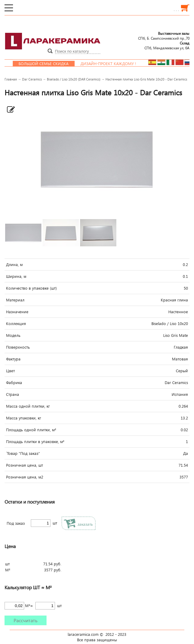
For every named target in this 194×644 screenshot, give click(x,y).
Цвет (10, 371)
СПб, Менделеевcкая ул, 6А (167, 45)
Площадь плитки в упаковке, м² (35, 442)
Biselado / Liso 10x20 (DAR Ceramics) (74, 79)
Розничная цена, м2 (25, 477)
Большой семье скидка (50, 64)
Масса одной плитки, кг (28, 406)
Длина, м (14, 264)
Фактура (13, 359)
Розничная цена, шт (24, 465)
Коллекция (16, 324)
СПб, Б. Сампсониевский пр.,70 (164, 36)
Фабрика (14, 383)
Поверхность (18, 347)
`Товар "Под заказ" (23, 453)
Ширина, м (16, 276)
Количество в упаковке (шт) (31, 288)
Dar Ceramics (32, 79)
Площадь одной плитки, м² (31, 430)
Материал (15, 300)
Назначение (17, 312)
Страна (13, 394)
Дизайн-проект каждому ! (115, 64)
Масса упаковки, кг (24, 418)
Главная (11, 79)
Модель (13, 335)
